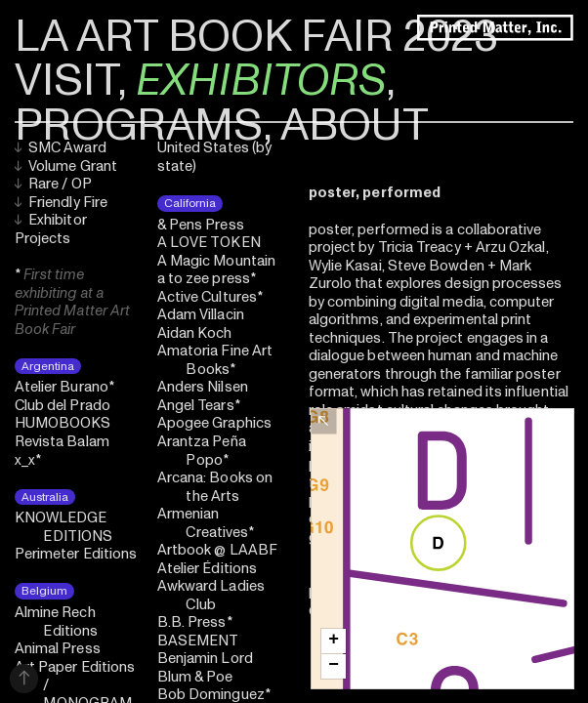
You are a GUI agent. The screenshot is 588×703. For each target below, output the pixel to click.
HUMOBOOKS (63, 423)
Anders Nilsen (203, 387)
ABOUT (355, 125)
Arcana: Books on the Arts (215, 487)
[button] (334, 641)
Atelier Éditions (207, 569)
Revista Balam (62, 442)
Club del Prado (63, 406)
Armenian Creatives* (206, 523)
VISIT (66, 81)
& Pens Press (201, 225)
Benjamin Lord (205, 659)
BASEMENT (198, 641)
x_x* (28, 460)
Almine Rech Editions (56, 622)
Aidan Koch (195, 333)
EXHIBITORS (261, 81)
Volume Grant (66, 166)
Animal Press (58, 649)
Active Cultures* (210, 297)
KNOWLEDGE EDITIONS (63, 527)
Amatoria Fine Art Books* (215, 360)
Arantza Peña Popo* (202, 451)
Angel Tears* (199, 406)
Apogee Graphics (214, 423)
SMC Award (61, 148)
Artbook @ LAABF (217, 550)
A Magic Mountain (216, 261)
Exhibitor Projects (51, 229)
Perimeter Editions (76, 554)
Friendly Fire (61, 203)
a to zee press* (207, 279)
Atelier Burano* (64, 387)
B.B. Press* (195, 622)
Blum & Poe (195, 677)
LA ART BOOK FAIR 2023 (256, 37)
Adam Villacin (201, 315)
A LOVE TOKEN (209, 243)
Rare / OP (53, 184)
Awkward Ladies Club (211, 596)
